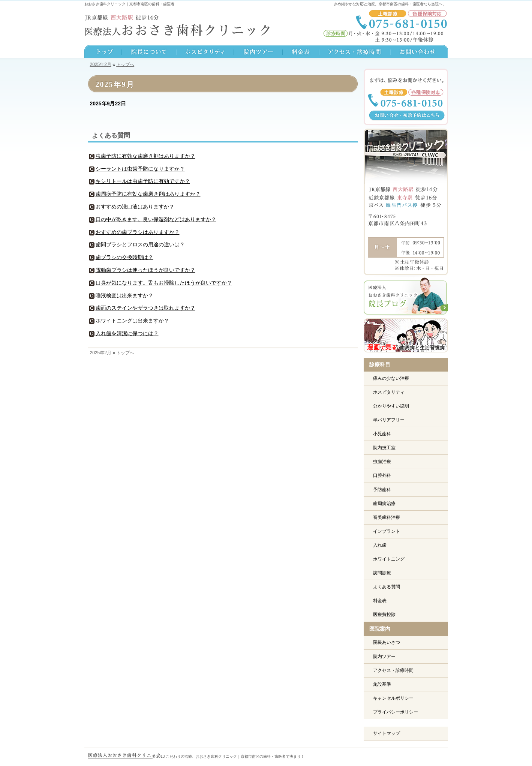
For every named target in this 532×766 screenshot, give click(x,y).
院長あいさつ (387, 642)
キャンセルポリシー (393, 698)
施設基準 (382, 684)
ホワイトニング (389, 559)
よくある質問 (111, 136)
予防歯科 (382, 490)
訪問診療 (382, 573)
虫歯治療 (382, 462)
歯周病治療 (384, 504)
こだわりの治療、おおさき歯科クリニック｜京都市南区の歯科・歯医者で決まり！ (235, 756)
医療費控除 (384, 615)
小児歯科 (382, 434)
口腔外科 (382, 475)
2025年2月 (101, 64)
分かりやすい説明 (391, 406)
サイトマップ (387, 733)
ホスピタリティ (389, 392)
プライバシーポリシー (396, 712)
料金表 (380, 601)
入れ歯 (380, 545)
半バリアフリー (389, 420)
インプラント (387, 531)
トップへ (125, 64)
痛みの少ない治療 (391, 378)
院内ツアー (384, 657)
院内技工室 (384, 448)
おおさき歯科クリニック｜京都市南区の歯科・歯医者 (129, 4)
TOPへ (103, 52)
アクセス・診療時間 (393, 670)
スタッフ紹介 (205, 52)
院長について (149, 52)
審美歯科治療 (387, 517)
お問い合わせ (419, 52)
